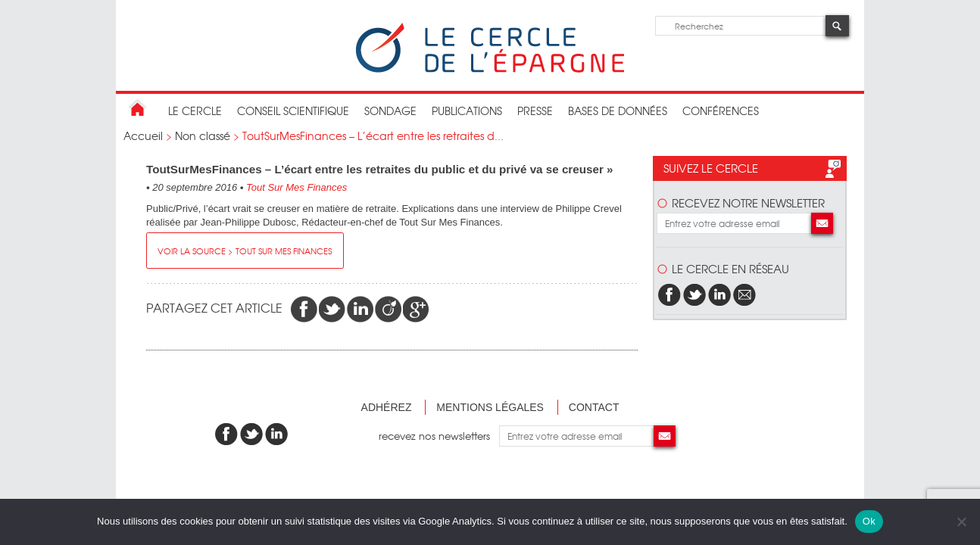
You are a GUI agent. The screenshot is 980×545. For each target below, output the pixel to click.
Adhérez (387, 407)
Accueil (143, 135)
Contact (594, 407)
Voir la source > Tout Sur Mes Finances (245, 251)
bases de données (618, 111)
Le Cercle (195, 111)
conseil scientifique (293, 111)
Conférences (721, 111)
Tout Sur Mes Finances (296, 187)
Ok (869, 521)
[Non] (961, 522)
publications (467, 111)
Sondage (390, 111)
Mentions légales (490, 407)
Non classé (203, 135)
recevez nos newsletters (439, 436)
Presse (535, 111)
